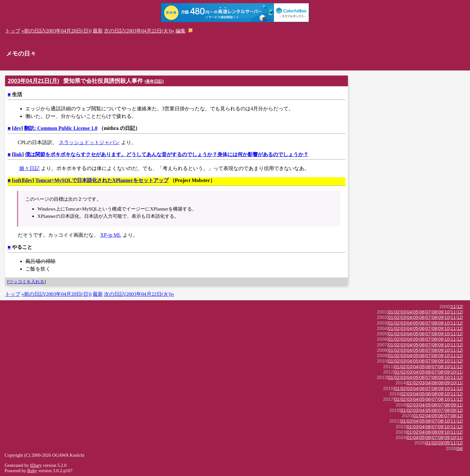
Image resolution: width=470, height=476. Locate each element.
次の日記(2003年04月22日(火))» (139, 31)
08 (435, 312)
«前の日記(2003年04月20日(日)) (56, 31)
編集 (181, 31)
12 (460, 307)
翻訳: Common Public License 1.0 (61, 128)
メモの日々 (21, 54)
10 (447, 312)
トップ (13, 31)
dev (17, 128)
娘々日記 (29, 168)
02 (397, 312)
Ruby (32, 471)
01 (391, 312)
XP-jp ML (111, 235)
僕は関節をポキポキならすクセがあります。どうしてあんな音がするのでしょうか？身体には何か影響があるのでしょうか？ (167, 154)
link (18, 154)
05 (416, 312)
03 (403, 312)
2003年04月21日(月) (34, 81)
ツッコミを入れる (27, 282)
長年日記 (154, 81)
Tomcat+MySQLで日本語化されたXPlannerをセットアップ (102, 180)
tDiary (36, 465)
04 (410, 312)
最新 (98, 31)
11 (453, 307)
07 (428, 312)
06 (422, 312)
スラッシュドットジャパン (89, 142)
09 (441, 312)
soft (18, 180)
